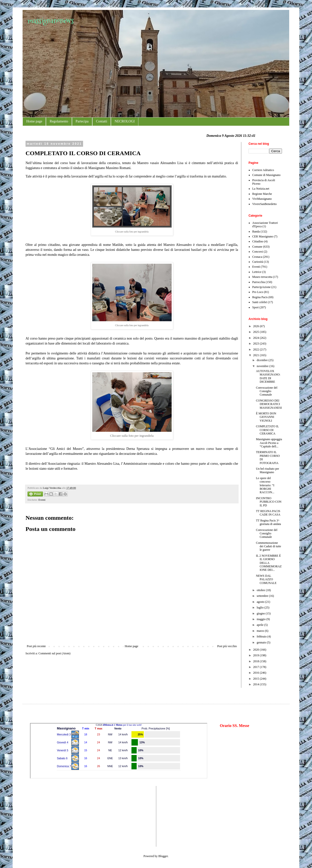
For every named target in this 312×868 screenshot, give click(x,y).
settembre (263, 596)
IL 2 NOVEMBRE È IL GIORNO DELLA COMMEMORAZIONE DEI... (269, 563)
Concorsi (258, 252)
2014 (257, 684)
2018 (257, 661)
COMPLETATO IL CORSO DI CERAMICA (267, 430)
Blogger (163, 856)
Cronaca (257, 257)
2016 (257, 673)
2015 (257, 679)
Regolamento (59, 121)
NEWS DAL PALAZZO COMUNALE (266, 579)
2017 (257, 667)
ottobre (261, 590)
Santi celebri (260, 302)
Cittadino (258, 241)
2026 (257, 326)
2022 (257, 349)
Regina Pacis (260, 297)
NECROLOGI (125, 121)
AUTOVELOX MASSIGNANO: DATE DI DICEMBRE (268, 376)
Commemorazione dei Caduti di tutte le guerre (268, 546)
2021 (257, 355)
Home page (34, 121)
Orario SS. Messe (234, 726)
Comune (257, 247)
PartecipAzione (261, 287)
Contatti (102, 121)
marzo (261, 631)
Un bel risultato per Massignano (267, 470)
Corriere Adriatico (263, 170)
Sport (255, 307)
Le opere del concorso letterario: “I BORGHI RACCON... (265, 485)
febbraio (262, 637)
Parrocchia (259, 282)
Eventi (42, 500)
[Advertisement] (45, 816)
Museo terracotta (262, 277)
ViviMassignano (262, 199)
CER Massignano (263, 236)
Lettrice (257, 272)
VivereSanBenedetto (265, 204)
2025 (257, 332)
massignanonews (51, 20)
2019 (257, 655)
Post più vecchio (227, 646)
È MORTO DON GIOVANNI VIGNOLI (266, 417)
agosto (261, 602)
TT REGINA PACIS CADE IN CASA (268, 513)
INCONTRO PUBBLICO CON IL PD (269, 502)
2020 (257, 650)
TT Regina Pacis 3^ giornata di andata (268, 522)
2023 (257, 344)
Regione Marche (262, 194)
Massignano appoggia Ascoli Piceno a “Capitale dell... (269, 443)
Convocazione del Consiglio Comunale (267, 391)
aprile (260, 625)
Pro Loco (258, 292)
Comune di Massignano (266, 175)
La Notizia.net (261, 189)
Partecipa (82, 121)
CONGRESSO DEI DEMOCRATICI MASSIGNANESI (269, 404)
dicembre (263, 360)
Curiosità (258, 262)
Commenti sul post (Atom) (54, 653)
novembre (263, 366)
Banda (256, 231)
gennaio (262, 642)
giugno (261, 613)
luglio (261, 608)
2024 (257, 338)
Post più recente (36, 646)
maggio (262, 619)
